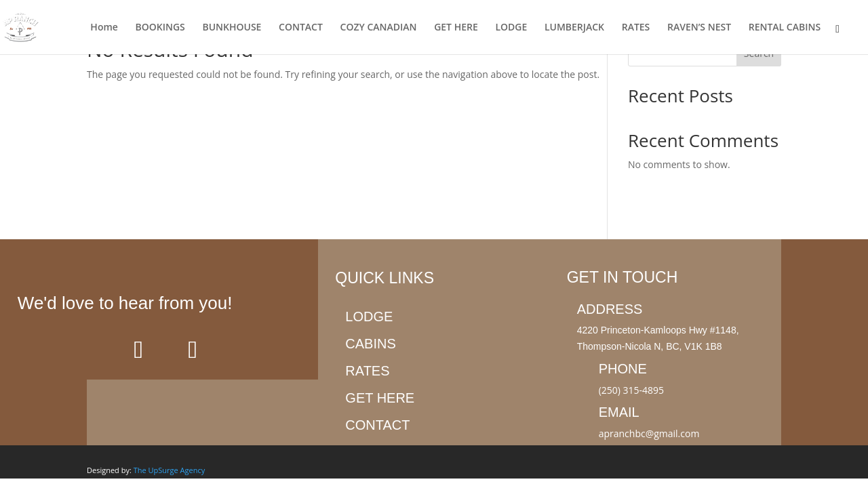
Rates (367, 371)
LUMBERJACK (574, 28)
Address (610, 309)
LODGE (511, 28)
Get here (380, 398)
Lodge (369, 317)
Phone (623, 369)
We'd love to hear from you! (125, 303)
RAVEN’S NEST (699, 28)
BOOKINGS (160, 28)
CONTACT (301, 28)
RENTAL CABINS (785, 28)
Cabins (370, 344)
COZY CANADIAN (379, 28)
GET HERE (456, 28)
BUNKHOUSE (232, 28)
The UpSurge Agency (170, 470)
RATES (636, 28)
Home (104, 28)
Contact (377, 425)
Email (619, 412)
